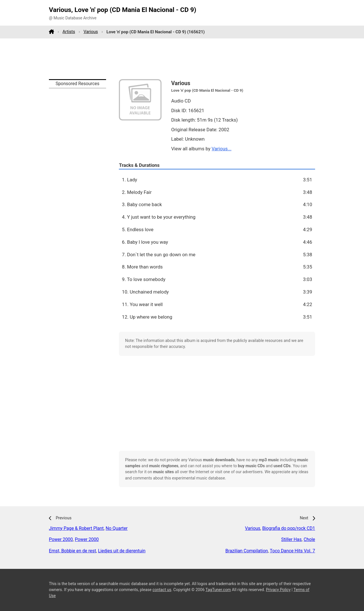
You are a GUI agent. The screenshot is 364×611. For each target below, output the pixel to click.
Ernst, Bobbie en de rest (73, 551)
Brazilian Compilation (247, 551)
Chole (309, 539)
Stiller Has (291, 539)
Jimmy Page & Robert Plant (76, 528)
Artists (69, 32)
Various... (222, 149)
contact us (162, 590)
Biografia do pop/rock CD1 (289, 528)
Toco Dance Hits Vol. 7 (292, 551)
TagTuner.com (218, 590)
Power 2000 (61, 539)
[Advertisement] (182, 59)
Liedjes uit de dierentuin (122, 551)
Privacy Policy (278, 590)
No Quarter (117, 528)
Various (91, 32)
